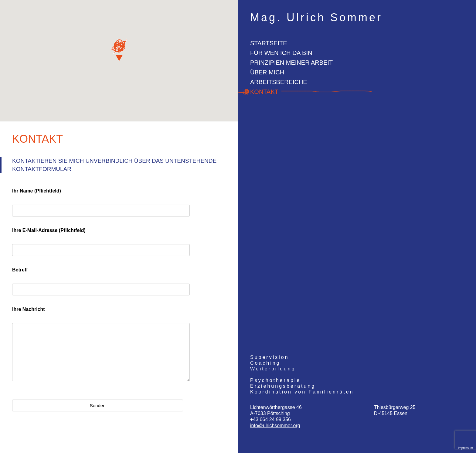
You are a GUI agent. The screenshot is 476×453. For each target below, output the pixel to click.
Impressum (466, 448)
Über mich (267, 72)
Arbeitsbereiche (279, 82)
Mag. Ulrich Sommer (316, 18)
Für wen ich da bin (281, 53)
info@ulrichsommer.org (275, 426)
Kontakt (264, 92)
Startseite (269, 43)
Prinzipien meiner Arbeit (291, 63)
